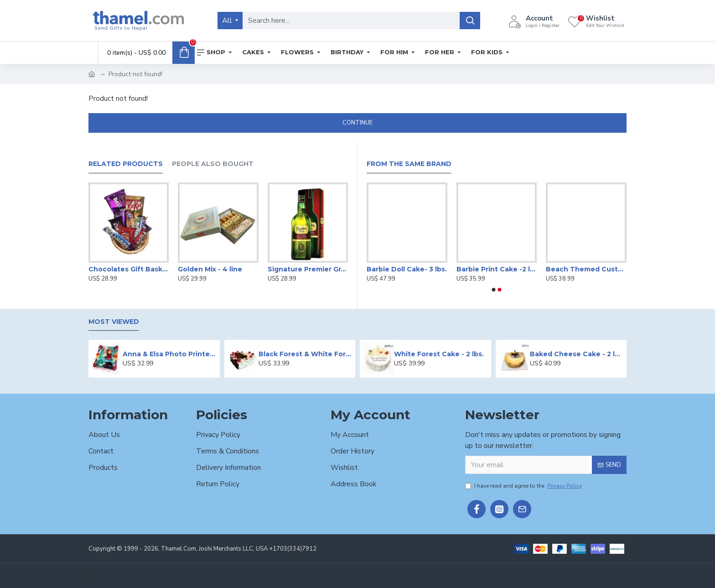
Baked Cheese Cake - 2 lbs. (577, 354)
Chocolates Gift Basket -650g (129, 269)
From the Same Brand (409, 164)
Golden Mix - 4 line (210, 269)
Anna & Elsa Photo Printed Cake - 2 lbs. (169, 354)
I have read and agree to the (524, 486)
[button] (494, 290)
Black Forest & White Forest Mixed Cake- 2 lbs (305, 354)
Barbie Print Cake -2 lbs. (497, 269)
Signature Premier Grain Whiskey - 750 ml (308, 269)
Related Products (126, 164)
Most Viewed (114, 322)
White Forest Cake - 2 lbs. (439, 354)
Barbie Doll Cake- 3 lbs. (407, 269)
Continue (357, 123)
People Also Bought (213, 164)
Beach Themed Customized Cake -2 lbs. (586, 269)
